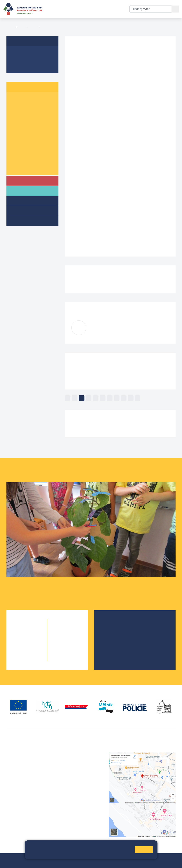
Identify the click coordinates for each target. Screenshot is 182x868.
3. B (44, 27)
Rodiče (22, 190)
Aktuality (18, 59)
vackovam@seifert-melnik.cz (26, 809)
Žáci (22, 27)
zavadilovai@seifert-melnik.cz (109, 330)
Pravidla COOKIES (53, 863)
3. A (14, 112)
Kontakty (110, 9)
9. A (14, 155)
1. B (29, 98)
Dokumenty (91, 9)
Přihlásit (101, 858)
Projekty (109, 633)
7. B (29, 141)
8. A (14, 148)
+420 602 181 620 (19, 805)
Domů (10, 27)
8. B (29, 148)
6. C (43, 133)
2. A (14, 105)
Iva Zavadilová (108, 326)
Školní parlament (24, 169)
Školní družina (27, 201)
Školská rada (112, 627)
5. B (29, 126)
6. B (29, 133)
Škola (21, 180)
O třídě (16, 52)
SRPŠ (107, 645)
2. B (29, 105)
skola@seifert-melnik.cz (81, 768)
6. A (14, 133)
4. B (29, 119)
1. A (14, 98)
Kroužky (22, 221)
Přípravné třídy (27, 211)
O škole (108, 621)
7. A (14, 141)
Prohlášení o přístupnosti (23, 863)
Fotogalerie (19, 66)
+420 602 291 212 (77, 759)
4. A (14, 119)
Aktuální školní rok (63, 9)
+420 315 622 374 (77, 754)
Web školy (169, 858)
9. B (29, 155)
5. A (14, 126)
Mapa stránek (84, 858)
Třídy (33, 27)
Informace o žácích (25, 162)
